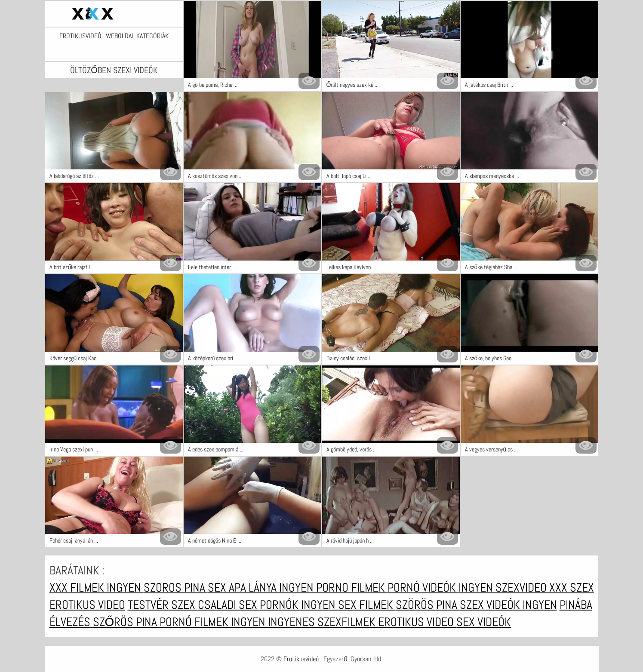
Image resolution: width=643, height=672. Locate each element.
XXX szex (572, 588)
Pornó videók (423, 588)
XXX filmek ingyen (97, 588)
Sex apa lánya (243, 588)
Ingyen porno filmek (333, 588)
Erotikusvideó (80, 36)
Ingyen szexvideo (504, 588)
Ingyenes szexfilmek (323, 622)
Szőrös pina (126, 622)
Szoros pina (176, 588)
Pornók (280, 605)
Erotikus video (87, 605)
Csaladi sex (229, 605)
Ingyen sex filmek (348, 605)
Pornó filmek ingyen (214, 622)
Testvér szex (163, 605)
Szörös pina (428, 605)
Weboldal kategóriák (137, 36)
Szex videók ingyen (508, 605)
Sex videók (484, 622)
